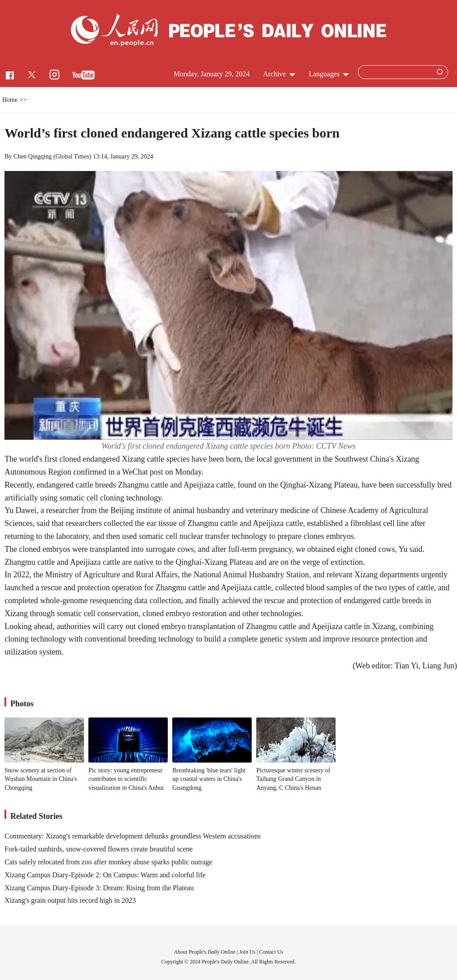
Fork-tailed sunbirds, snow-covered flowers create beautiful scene (99, 849)
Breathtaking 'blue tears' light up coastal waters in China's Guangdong (209, 779)
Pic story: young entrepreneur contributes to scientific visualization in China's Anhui (126, 779)
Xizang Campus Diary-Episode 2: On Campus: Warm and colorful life (105, 875)
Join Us (248, 952)
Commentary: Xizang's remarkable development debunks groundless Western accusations (133, 836)
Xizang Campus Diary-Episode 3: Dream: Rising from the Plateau (99, 888)
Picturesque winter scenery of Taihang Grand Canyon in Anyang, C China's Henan (293, 779)
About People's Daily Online (205, 952)
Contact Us (271, 952)
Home (10, 100)
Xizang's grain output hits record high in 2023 (70, 900)
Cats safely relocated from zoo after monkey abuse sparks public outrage (108, 862)
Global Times (72, 156)
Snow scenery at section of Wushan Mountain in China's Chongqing (41, 779)
